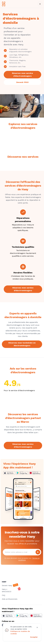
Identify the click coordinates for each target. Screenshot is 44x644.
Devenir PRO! (22, 82)
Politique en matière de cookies (20, 632)
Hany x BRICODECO (11, 590)
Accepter (34, 637)
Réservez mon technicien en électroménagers (22, 344)
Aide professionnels (10, 599)
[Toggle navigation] (40, 4)
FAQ (4, 595)
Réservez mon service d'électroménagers (22, 75)
